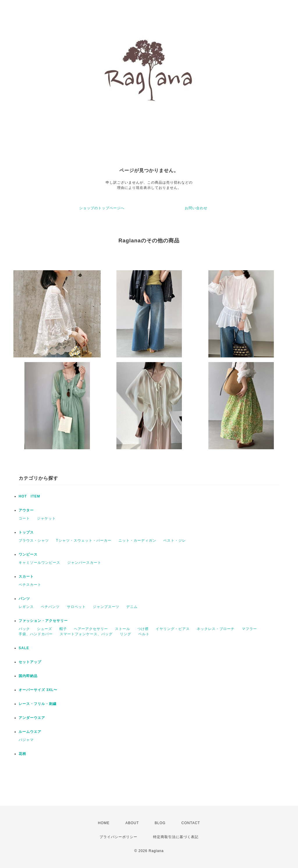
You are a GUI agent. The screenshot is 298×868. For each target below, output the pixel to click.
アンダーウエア (32, 718)
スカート (26, 577)
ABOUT (132, 823)
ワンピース (28, 554)
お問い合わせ (196, 208)
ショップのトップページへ (102, 208)
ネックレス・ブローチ (216, 629)
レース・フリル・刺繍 (38, 704)
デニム (132, 607)
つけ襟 (143, 629)
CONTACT (191, 823)
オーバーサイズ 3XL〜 (38, 690)
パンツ (24, 599)
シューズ (45, 629)
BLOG (160, 823)
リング (126, 634)
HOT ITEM (29, 496)
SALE (24, 648)
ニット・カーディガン (137, 541)
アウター (26, 510)
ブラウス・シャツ (34, 541)
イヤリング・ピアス (173, 629)
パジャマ (26, 740)
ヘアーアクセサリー (91, 629)
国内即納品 (28, 676)
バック (24, 629)
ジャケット (46, 518)
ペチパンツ (50, 607)
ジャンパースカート (84, 563)
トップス (26, 532)
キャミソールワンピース (39, 563)
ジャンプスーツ (106, 607)
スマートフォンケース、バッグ (86, 634)
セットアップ (30, 662)
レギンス (26, 607)
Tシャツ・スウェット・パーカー (84, 541)
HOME (104, 823)
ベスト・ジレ (175, 541)
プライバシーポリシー (118, 837)
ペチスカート (30, 585)
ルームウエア (30, 732)
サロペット (76, 607)
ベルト (144, 634)
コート (24, 518)
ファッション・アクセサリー (43, 621)
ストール (123, 629)
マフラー (249, 629)
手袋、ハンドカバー (36, 634)
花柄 (22, 754)
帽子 (63, 629)
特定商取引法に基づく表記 (176, 837)
